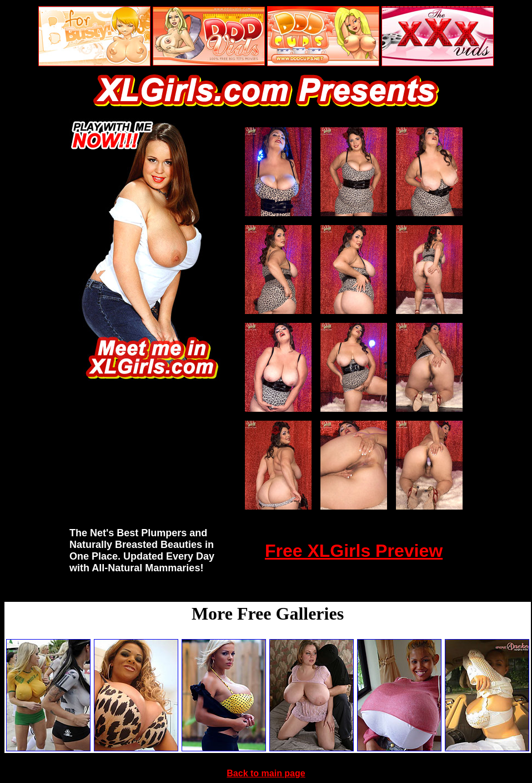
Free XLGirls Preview (354, 551)
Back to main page (266, 773)
